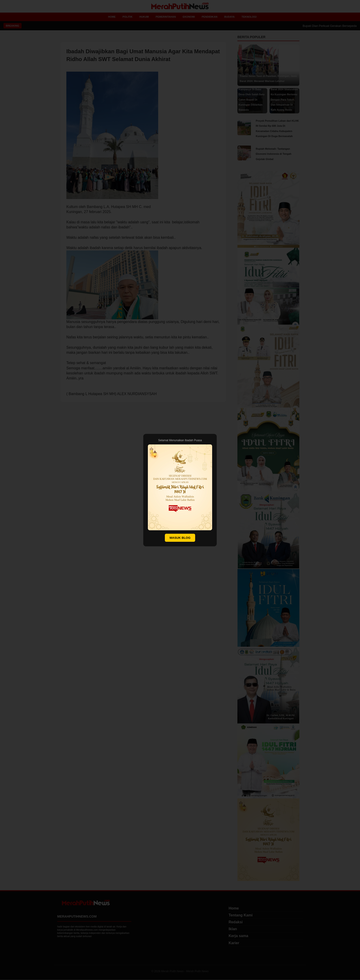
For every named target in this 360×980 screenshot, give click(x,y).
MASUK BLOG (180, 538)
